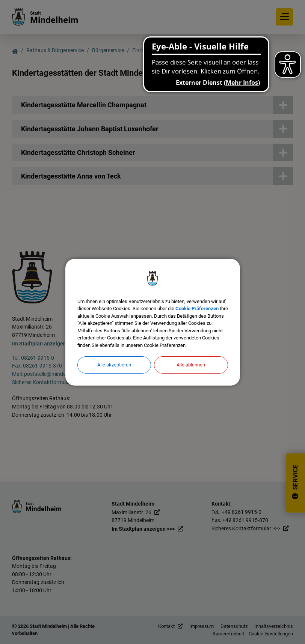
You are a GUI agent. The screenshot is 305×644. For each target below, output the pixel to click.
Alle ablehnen (191, 365)
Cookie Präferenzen (197, 308)
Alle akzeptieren (114, 365)
